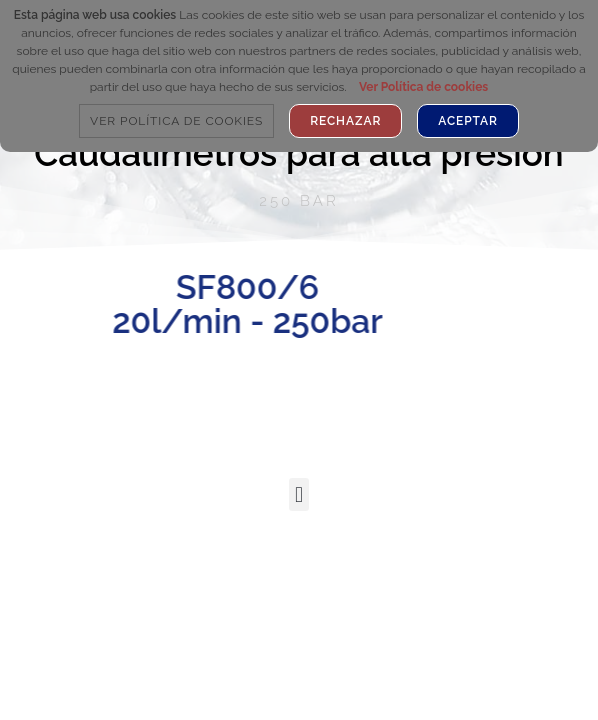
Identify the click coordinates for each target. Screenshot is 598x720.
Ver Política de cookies (423, 87)
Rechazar (345, 121)
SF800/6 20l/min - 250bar (191, 304)
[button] (298, 494)
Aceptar (468, 121)
